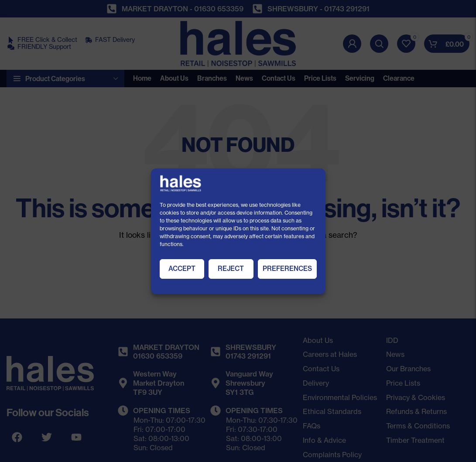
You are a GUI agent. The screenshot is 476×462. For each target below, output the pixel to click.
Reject (231, 269)
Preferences (287, 269)
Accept (182, 269)
